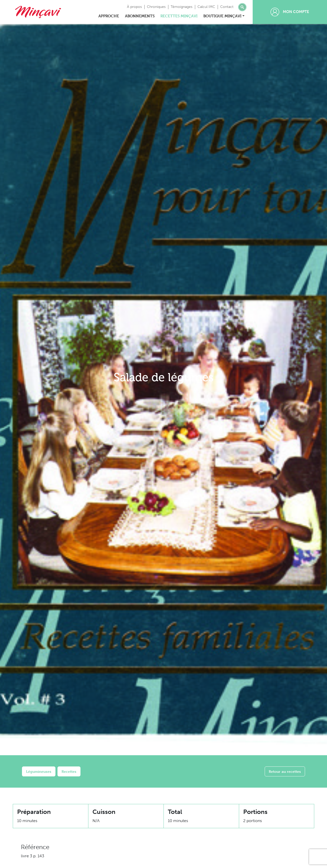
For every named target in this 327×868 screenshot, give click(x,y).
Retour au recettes (285, 771)
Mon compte (290, 12)
